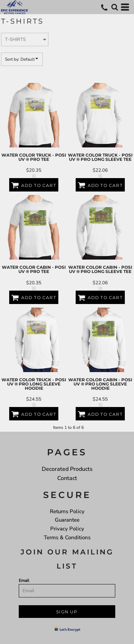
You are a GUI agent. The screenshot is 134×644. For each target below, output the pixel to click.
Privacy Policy (67, 529)
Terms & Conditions (67, 537)
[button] (115, 7)
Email (24, 581)
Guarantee (67, 520)
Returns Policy (67, 511)
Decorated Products (67, 469)
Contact (67, 478)
